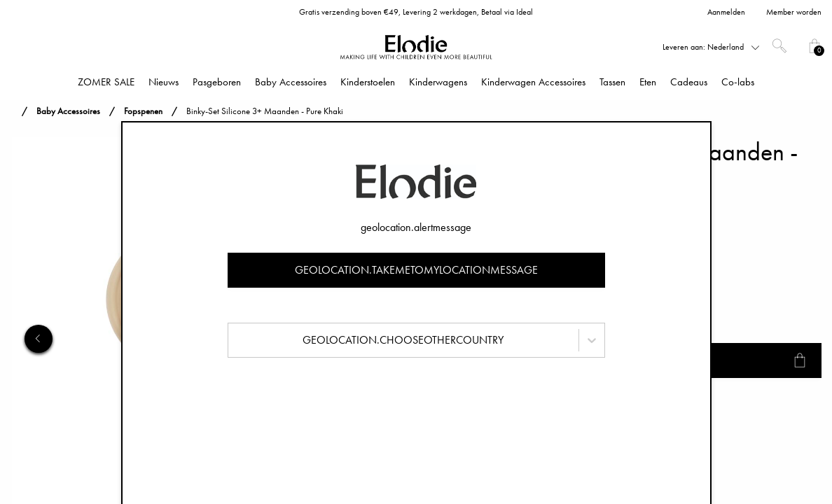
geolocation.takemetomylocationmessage (416, 270)
